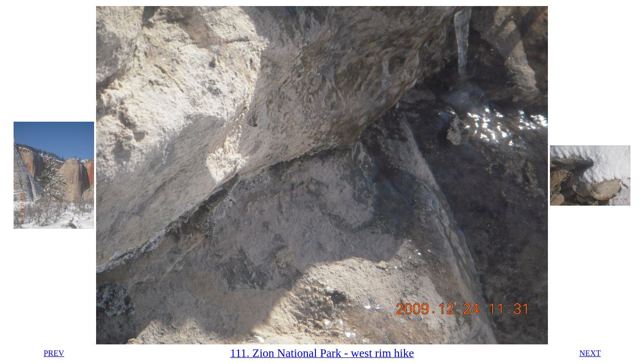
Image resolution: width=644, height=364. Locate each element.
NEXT (590, 353)
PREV (54, 353)
